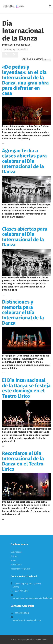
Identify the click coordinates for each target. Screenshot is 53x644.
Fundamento (16, 565)
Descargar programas (20, 569)
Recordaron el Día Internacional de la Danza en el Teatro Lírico (23, 461)
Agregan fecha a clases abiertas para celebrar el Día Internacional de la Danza (24, 161)
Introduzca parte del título (16, 45)
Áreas (13, 560)
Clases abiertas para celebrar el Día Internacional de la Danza (25, 237)
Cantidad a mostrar (32, 59)
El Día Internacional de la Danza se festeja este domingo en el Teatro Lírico (26, 388)
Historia (14, 556)
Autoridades (16, 552)
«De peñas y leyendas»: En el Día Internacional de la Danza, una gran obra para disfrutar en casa (25, 80)
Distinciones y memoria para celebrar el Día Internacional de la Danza (23, 312)
